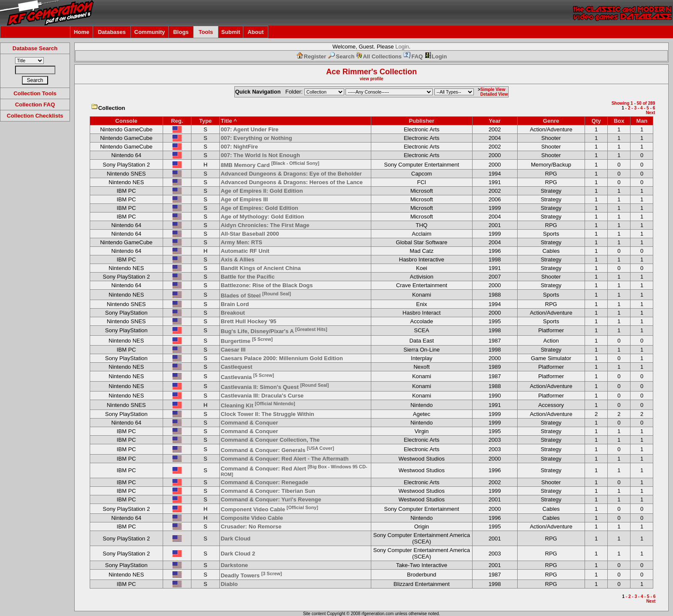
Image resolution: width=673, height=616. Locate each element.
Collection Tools (35, 93)
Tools (206, 32)
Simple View (493, 90)
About (256, 32)
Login (402, 47)
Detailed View (494, 94)
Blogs (181, 32)
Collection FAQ (35, 105)
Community (150, 32)
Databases (112, 32)
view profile (371, 79)
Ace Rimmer (349, 72)
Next (651, 113)
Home (82, 32)
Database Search (35, 48)
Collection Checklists (35, 116)
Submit (230, 32)
